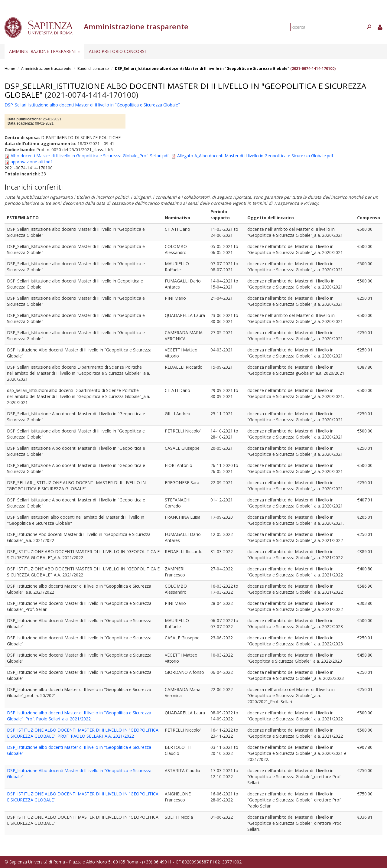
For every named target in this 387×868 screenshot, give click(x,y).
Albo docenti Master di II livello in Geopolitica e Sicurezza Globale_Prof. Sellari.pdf (90, 156)
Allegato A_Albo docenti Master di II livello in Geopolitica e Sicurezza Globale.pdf (255, 156)
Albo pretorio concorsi (117, 51)
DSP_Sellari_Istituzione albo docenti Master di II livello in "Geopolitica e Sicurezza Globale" (202, 69)
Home (10, 69)
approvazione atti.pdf (31, 162)
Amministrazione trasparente (44, 51)
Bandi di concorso (93, 69)
